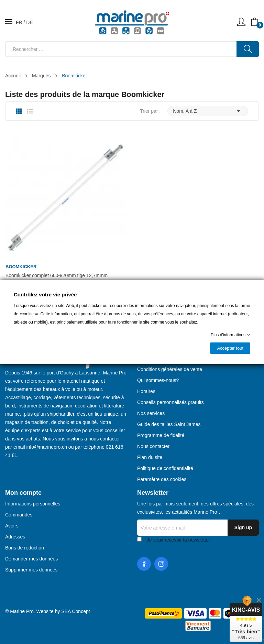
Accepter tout (230, 348)
